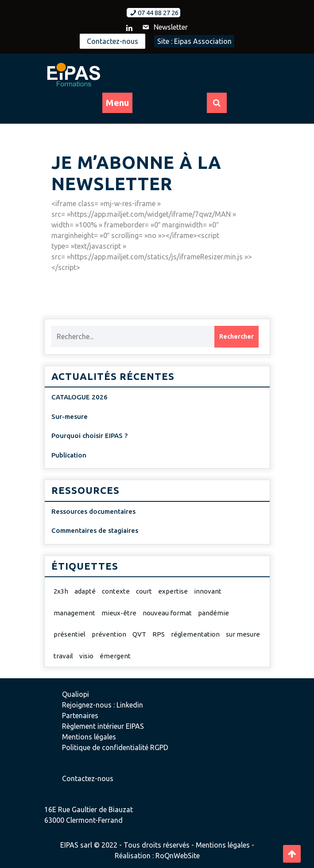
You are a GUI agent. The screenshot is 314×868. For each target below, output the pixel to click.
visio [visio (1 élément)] (86, 656)
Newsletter (165, 27)
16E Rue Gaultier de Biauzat (89, 809)
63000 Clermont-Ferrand (83, 820)
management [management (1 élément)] (74, 613)
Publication (69, 455)
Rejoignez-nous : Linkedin (103, 705)
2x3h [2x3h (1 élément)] (61, 591)
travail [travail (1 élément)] (63, 656)
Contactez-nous (112, 41)
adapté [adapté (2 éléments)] (85, 591)
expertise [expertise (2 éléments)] (173, 591)
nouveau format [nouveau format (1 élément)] (167, 613)
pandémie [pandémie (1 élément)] (213, 613)
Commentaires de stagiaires (95, 530)
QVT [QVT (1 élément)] (139, 634)
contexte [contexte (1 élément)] (116, 591)
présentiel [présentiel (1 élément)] (70, 634)
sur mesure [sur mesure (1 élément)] (243, 634)
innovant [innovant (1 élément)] (208, 591)
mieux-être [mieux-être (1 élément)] (119, 613)
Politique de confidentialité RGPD (115, 747)
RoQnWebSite (178, 856)
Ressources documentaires (93, 511)
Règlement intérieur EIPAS (103, 726)
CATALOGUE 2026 (79, 397)
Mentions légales (89, 737)
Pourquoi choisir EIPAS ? (89, 436)
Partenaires (80, 716)
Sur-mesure (70, 416)
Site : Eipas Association (194, 41)
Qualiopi (76, 694)
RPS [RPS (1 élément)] (159, 634)
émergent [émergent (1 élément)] (115, 656)
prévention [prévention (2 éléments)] (109, 634)
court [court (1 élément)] (144, 591)
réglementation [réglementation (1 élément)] (195, 634)
